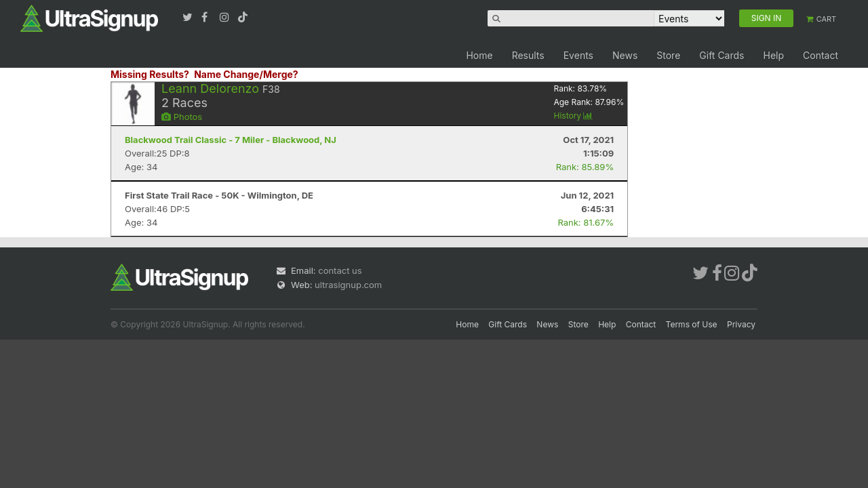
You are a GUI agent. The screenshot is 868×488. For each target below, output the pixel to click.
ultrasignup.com (348, 285)
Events (578, 55)
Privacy (741, 324)
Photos (182, 117)
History (573, 116)
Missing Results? (150, 74)
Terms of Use (692, 324)
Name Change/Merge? (246, 74)
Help (773, 55)
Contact (821, 55)
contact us (340, 270)
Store (668, 55)
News (625, 55)
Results (528, 55)
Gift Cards (722, 55)
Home (479, 55)
